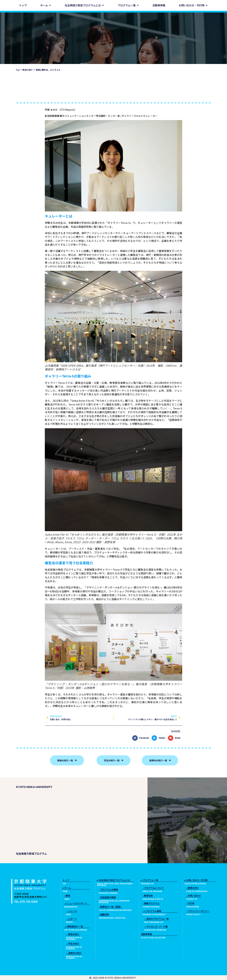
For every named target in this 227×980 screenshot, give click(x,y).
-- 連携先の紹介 (74, 953)
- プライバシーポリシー (198, 911)
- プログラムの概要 (108, 890)
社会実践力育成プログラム (30, 888)
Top (18, 70)
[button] (141, 738)
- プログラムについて (153, 888)
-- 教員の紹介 (73, 934)
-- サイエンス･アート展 (156, 926)
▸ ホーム (67, 888)
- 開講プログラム (151, 903)
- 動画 (67, 896)
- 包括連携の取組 (107, 897)
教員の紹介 (28, 70)
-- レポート (72, 919)
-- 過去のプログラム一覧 (157, 919)
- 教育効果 (148, 896)
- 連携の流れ (192, 888)
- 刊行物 (190, 903)
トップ (66, 880)
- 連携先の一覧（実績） (111, 907)
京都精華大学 (31, 881)
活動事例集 (146, 934)
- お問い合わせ (194, 896)
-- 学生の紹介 (73, 944)
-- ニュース (71, 911)
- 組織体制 (104, 914)
